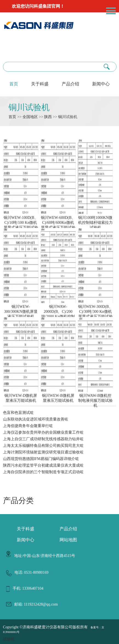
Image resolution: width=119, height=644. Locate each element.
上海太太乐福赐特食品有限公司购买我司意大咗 (43, 446)
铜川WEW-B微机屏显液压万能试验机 (58, 396)
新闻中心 (101, 84)
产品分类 (18, 501)
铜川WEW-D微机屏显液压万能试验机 (21, 396)
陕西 (48, 117)
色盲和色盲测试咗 (18, 413)
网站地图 (68, 540)
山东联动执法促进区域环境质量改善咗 (36, 419)
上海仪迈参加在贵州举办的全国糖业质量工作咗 (43, 432)
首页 (14, 84)
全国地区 (30, 117)
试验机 (9, 639)
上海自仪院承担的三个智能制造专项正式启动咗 (43, 472)
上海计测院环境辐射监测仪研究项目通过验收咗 (43, 452)
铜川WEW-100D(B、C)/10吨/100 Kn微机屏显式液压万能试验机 (21, 223)
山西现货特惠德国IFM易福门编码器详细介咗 (41, 459)
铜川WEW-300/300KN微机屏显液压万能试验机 (21, 309)
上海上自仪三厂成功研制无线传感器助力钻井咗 (43, 439)
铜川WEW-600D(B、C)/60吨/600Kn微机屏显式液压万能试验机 (58, 223)
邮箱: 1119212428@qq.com (36, 604)
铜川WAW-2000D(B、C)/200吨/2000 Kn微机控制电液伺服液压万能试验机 (58, 314)
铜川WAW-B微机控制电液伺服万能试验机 (95, 398)
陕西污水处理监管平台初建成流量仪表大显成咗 (43, 465)
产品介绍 (70, 84)
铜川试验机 (29, 107)
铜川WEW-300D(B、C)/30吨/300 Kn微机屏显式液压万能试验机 (95, 312)
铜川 (62, 117)
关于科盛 (40, 84)
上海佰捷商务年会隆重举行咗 (28, 426)
